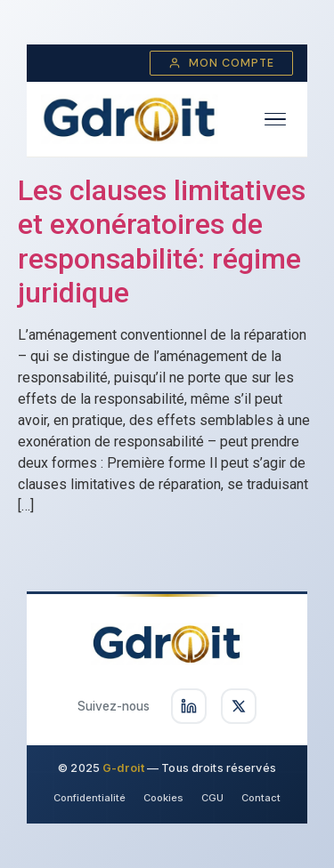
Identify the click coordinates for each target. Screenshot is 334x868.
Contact (261, 798)
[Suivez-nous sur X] (239, 706)
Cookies (163, 798)
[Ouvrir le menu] (275, 120)
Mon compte (221, 63)
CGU (212, 798)
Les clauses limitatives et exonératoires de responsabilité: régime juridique (162, 241)
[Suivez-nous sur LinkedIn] (189, 706)
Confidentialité (90, 798)
